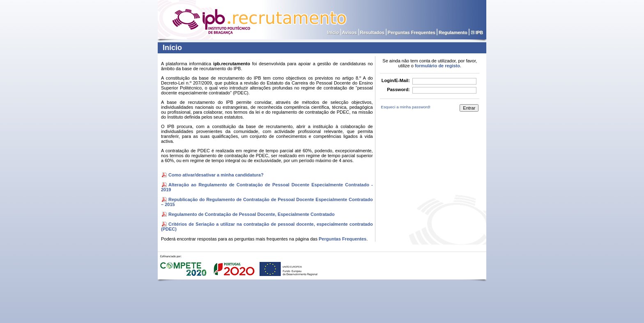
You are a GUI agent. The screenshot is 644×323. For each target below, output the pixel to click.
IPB (479, 32)
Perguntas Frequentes (412, 32)
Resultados (372, 32)
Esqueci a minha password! (406, 107)
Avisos (350, 32)
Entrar (469, 108)
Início (333, 32)
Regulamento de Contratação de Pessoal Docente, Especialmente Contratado (252, 214)
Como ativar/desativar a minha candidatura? (216, 175)
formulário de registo (437, 66)
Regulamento (453, 32)
